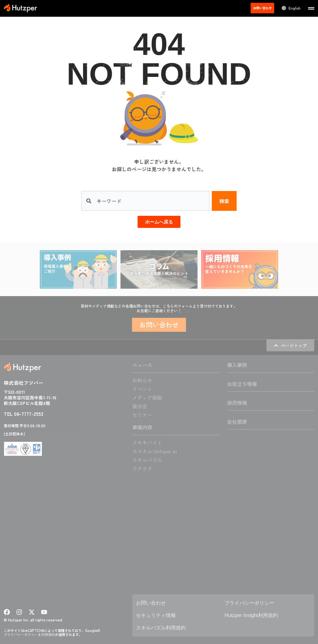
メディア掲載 (147, 398)
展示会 (140, 406)
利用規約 (48, 634)
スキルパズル (147, 460)
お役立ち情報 (242, 384)
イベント (142, 389)
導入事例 (237, 365)
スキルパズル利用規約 (161, 628)
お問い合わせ (151, 603)
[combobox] (145, 201)
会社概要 (237, 422)
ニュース (142, 365)
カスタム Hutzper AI (154, 451)
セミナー (142, 415)
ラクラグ (142, 469)
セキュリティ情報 (156, 615)
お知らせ (142, 380)
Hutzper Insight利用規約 (251, 615)
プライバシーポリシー (21, 634)
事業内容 (142, 427)
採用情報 (237, 403)
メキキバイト (147, 442)
